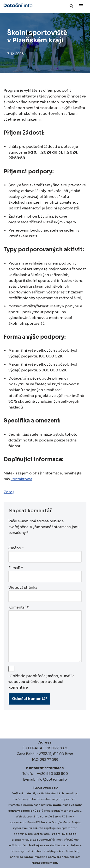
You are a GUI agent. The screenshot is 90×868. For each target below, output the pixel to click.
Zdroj (9, 492)
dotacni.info (31, 816)
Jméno (16, 548)
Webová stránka (23, 587)
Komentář (19, 607)
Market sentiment (44, 863)
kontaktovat (21, 479)
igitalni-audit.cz (26, 840)
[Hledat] (71, 6)
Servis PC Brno (62, 816)
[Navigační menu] (81, 6)
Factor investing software (42, 857)
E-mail (16, 568)
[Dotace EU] (18, 6)
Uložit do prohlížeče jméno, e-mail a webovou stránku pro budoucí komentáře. (41, 682)
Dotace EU (50, 788)
